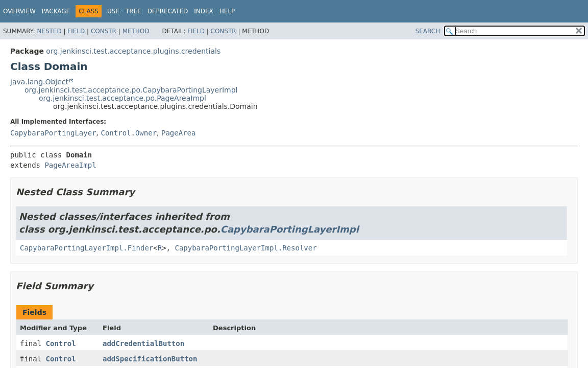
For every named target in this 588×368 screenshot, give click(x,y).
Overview (19, 11)
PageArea (178, 133)
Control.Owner (129, 133)
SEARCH (428, 31)
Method (136, 31)
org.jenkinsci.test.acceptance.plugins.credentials (133, 51)
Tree (133, 11)
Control (61, 343)
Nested (49, 31)
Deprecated (168, 11)
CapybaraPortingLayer (53, 133)
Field (76, 31)
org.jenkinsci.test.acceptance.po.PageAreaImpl (122, 98)
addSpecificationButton (150, 359)
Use (113, 11)
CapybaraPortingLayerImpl (290, 229)
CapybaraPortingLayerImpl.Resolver (246, 248)
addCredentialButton (143, 343)
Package (56, 11)
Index (204, 11)
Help (227, 11)
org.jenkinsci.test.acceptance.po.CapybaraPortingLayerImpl (131, 90)
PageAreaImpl (70, 165)
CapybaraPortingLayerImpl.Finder (87, 248)
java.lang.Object (39, 82)
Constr (104, 31)
